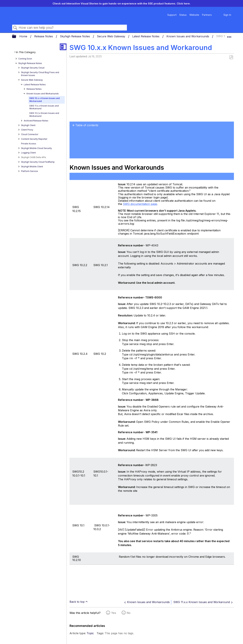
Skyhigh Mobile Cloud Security (36, 148)
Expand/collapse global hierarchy (16, 37)
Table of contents (87, 125)
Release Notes (44, 36)
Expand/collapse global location (229, 35)
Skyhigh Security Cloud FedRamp (38, 162)
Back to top (77, 602)
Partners (207, 15)
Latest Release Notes (146, 36)
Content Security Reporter (34, 139)
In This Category (26, 52)
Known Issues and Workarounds (188, 36)
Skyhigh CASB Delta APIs (34, 157)
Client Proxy (27, 130)
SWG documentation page (140, 204)
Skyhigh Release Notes (75, 36)
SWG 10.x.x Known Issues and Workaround (45, 100)
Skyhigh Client (28, 125)
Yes (114, 613)
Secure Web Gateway (111, 36)
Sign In (227, 15)
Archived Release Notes (36, 121)
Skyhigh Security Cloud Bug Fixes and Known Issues (40, 74)
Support (172, 15)
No (129, 613)
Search (15, 28)
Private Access (29, 144)
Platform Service (29, 171)
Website (194, 15)
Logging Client (28, 153)
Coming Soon (25, 59)
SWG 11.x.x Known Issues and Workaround (44, 107)
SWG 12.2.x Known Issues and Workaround (44, 115)
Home (24, 36)
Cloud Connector (30, 134)
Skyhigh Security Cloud (33, 68)
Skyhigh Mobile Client (32, 167)
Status (183, 15)
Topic (90, 633)
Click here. (184, 4)
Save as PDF (231, 57)
